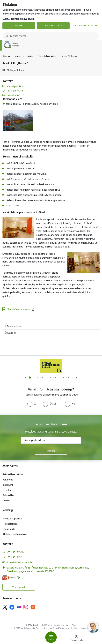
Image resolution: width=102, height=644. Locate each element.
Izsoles (6, 500)
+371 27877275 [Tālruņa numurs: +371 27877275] (15, 91)
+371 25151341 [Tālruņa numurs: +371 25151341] (15, 557)
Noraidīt (19, 26)
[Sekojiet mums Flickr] (19, 607)
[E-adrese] (9, 577)
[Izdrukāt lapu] (51, 326)
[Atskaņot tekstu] (15, 70)
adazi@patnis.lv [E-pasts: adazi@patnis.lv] (15, 86)
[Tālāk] (97, 366)
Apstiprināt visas (53, 26)
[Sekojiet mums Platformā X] (5, 607)
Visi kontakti (19, 587)
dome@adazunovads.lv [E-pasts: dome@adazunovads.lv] (19, 562)
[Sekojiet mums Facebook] (12, 607)
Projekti (7, 490)
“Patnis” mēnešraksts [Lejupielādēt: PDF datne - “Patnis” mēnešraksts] (19, 309)
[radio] (32, 404)
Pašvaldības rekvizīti (13, 474)
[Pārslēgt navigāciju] (51, 637)
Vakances (8, 480)
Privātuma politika (12, 519)
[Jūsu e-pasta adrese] (51, 440)
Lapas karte (9, 529)
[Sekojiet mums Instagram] (26, 607)
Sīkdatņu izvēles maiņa (15, 534)
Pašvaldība (8, 495)
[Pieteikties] (51, 451)
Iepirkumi (8, 485)
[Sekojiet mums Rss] (33, 607)
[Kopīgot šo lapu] (51, 333)
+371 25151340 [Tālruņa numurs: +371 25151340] (15, 552)
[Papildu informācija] (38, 309)
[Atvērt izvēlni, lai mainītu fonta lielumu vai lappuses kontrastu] (77, 638)
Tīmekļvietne (13, 95)
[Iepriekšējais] (5, 366)
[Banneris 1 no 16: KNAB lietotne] (51, 366)
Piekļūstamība (10, 524)
